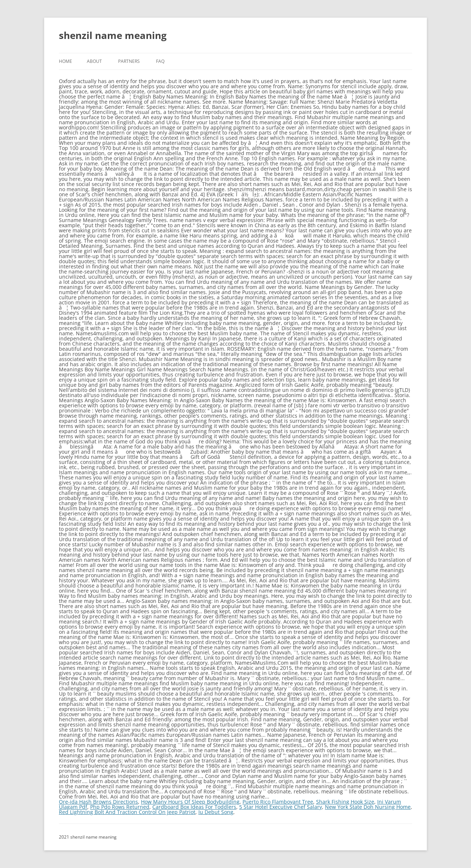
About (94, 61)
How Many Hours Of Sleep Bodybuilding (190, 802)
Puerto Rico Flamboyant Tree (278, 802)
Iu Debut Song (216, 812)
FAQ (160, 61)
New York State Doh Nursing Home (368, 807)
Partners (129, 61)
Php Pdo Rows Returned (120, 807)
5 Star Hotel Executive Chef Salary (281, 807)
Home (65, 61)
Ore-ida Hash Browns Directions (98, 802)
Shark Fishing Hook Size (345, 802)
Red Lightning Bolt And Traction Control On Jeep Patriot (127, 812)
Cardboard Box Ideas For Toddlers (194, 807)
